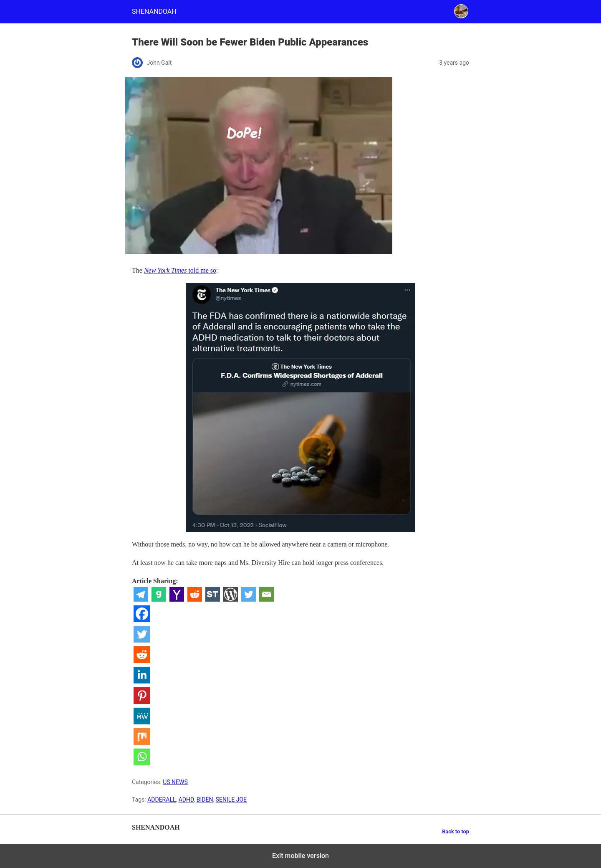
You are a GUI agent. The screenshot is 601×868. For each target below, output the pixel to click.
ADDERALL (162, 800)
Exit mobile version (300, 856)
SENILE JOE (231, 800)
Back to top (456, 831)
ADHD (186, 800)
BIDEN (205, 800)
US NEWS (175, 782)
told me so (180, 270)
